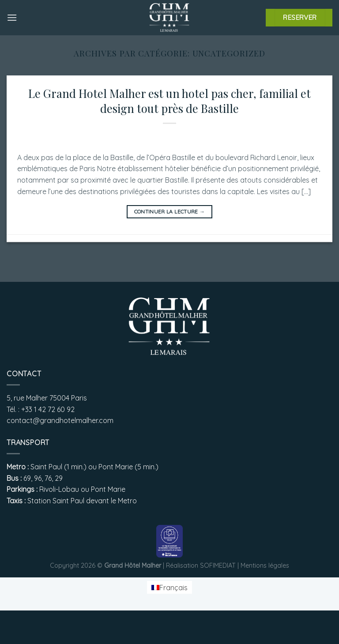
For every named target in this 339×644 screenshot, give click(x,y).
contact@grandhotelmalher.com (60, 420)
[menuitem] (169, 587)
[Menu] (12, 17)
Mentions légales (265, 565)
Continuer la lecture (170, 212)
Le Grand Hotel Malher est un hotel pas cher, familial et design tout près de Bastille (169, 100)
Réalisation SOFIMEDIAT (201, 565)
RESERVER (300, 17)
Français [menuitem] (173, 588)
